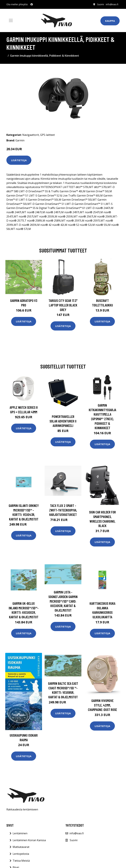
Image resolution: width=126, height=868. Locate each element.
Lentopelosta (21, 854)
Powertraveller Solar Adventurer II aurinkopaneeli (63, 421)
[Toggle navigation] (11, 20)
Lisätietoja (19, 160)
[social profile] (32, 4)
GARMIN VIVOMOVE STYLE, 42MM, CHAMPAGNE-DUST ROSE (102, 705)
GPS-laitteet (47, 135)
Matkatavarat (21, 847)
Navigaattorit (31, 135)
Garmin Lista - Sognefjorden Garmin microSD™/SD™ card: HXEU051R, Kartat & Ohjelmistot (63, 601)
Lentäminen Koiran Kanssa (29, 840)
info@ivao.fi (112, 4)
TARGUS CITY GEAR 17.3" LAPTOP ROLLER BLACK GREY (63, 305)
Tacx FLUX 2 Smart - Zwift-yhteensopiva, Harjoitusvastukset (63, 510)
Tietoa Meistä (21, 861)
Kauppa (110, 21)
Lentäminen (20, 833)
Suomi (100, 4)
